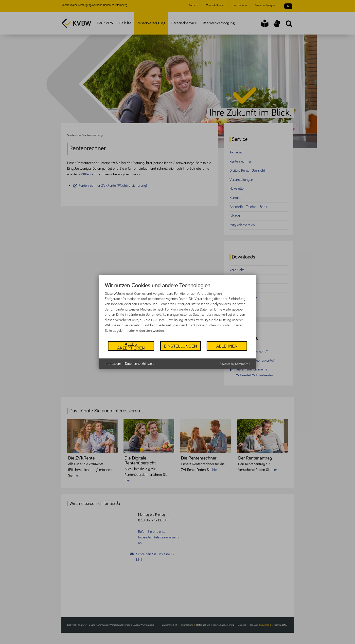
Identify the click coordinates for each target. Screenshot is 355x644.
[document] (177, 311)
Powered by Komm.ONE (235, 364)
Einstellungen (180, 346)
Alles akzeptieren (131, 346)
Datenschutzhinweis (140, 364)
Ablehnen (227, 346)
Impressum (113, 364)
